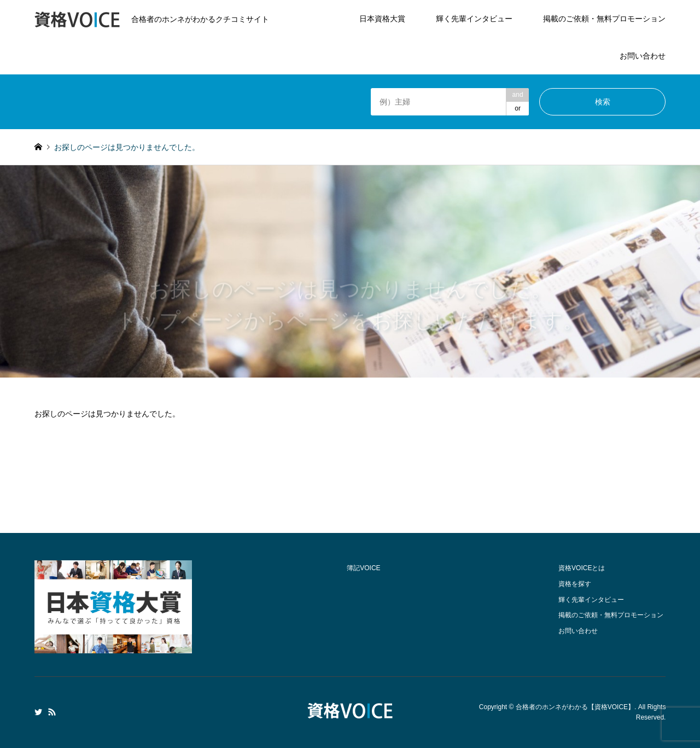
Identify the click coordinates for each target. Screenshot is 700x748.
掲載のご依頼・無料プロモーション (604, 19)
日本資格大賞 (382, 19)
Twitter (38, 712)
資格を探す (575, 584)
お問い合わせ (643, 56)
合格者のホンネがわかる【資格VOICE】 (575, 707)
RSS (52, 712)
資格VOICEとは (582, 568)
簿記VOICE (363, 568)
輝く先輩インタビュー (474, 19)
